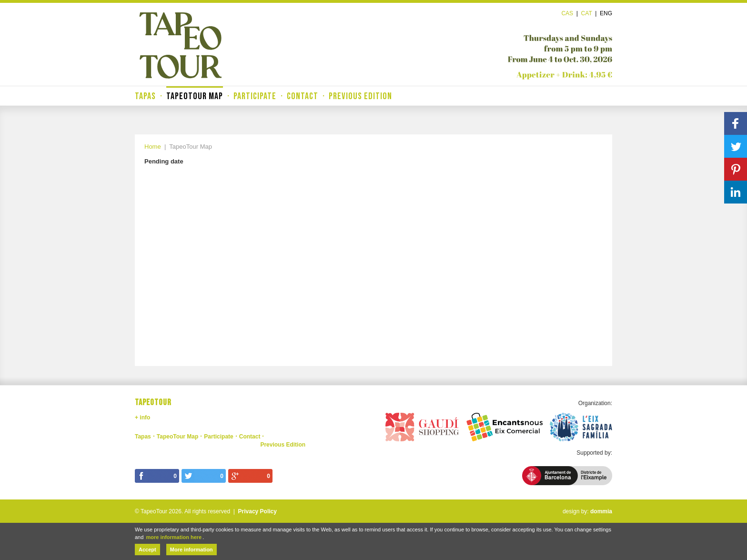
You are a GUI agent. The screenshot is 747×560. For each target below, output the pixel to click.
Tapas (145, 96)
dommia (601, 511)
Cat (587, 13)
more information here (174, 537)
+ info (142, 417)
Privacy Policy (257, 511)
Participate (255, 96)
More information (192, 550)
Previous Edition (360, 96)
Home (153, 147)
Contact (303, 96)
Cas (567, 13)
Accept (147, 550)
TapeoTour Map (195, 96)
